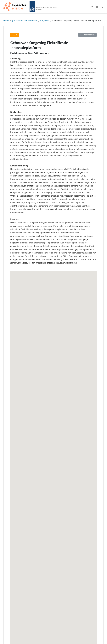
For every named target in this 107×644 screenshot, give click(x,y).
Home (6, 21)
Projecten (45, 21)
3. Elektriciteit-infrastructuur (25, 21)
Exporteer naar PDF (87, 35)
